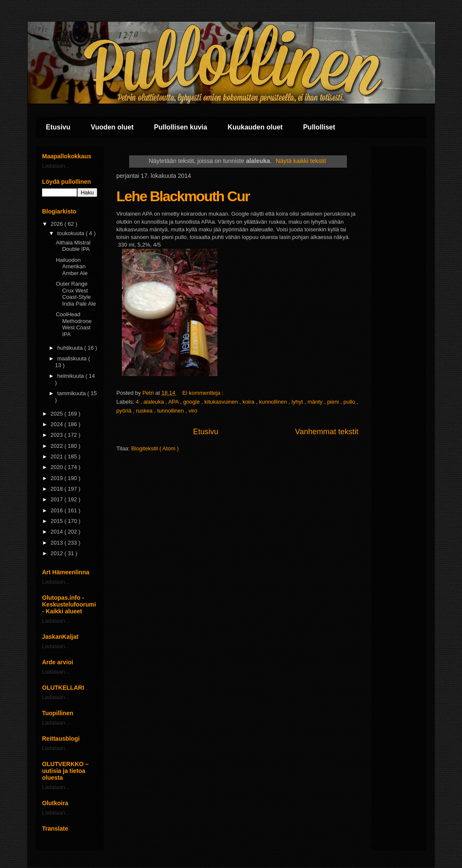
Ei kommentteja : (203, 393)
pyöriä (125, 411)
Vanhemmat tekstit (327, 432)
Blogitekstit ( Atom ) (155, 448)
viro (193, 411)
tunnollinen (171, 411)
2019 (58, 478)
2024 (58, 424)
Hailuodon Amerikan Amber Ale (72, 267)
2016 (58, 510)
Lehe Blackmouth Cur (183, 196)
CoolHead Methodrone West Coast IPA (73, 324)
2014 (58, 532)
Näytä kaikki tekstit (301, 161)
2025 (58, 414)
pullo (350, 402)
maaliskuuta (73, 358)
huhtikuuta (71, 348)
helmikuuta (71, 376)
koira (249, 402)
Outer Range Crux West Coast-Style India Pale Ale (76, 294)
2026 (58, 224)
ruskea (145, 411)
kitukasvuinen (222, 402)
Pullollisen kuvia (181, 127)
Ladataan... (56, 166)
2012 (58, 553)
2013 (58, 543)
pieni (334, 402)
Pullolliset (319, 127)
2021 (58, 456)
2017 (58, 499)
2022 (58, 446)
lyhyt (298, 402)
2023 (58, 435)
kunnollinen (274, 402)
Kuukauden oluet (255, 127)
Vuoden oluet (112, 127)
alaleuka (155, 402)
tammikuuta (72, 393)
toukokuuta (72, 233)
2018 (58, 489)
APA (174, 402)
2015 (58, 521)
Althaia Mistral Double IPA (73, 246)
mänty (316, 402)
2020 (58, 467)
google (192, 402)
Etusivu (58, 127)
